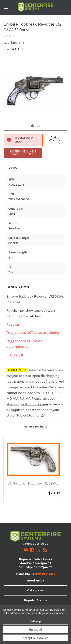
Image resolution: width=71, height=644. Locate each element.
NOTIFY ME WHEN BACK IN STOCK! (23, 153)
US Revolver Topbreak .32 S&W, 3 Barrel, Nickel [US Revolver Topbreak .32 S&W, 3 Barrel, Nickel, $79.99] (34, 484)
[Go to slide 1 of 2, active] (32, 126)
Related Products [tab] (36, 427)
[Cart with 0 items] (69, 5)
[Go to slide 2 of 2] (39, 126)
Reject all (35, 630)
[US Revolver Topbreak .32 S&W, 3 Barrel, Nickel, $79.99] (34, 459)
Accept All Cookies (36, 638)
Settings (35, 621)
